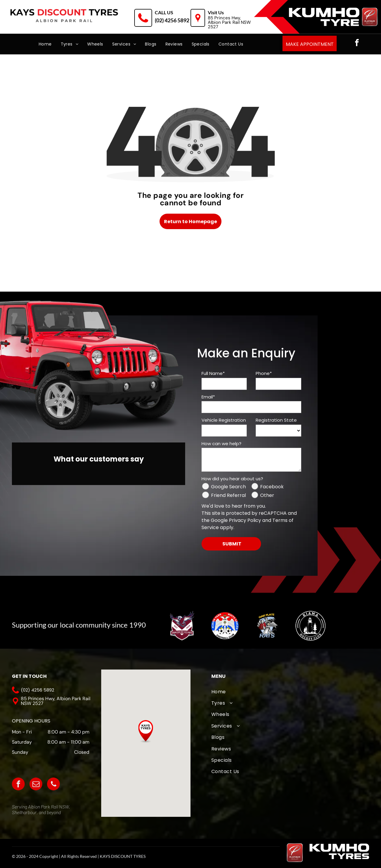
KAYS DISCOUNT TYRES (123, 856)
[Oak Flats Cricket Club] (267, 626)
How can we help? (221, 444)
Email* (208, 397)
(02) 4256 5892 (172, 20)
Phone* (264, 373)
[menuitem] (45, 44)
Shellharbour (24, 812)
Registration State (276, 420)
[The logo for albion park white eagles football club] (225, 626)
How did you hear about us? (232, 479)
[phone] (53, 785)
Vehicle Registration (224, 420)
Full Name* (213, 373)
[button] (146, 732)
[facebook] (357, 44)
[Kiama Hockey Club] (310, 626)
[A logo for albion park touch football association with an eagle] (182, 626)
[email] (36, 785)
